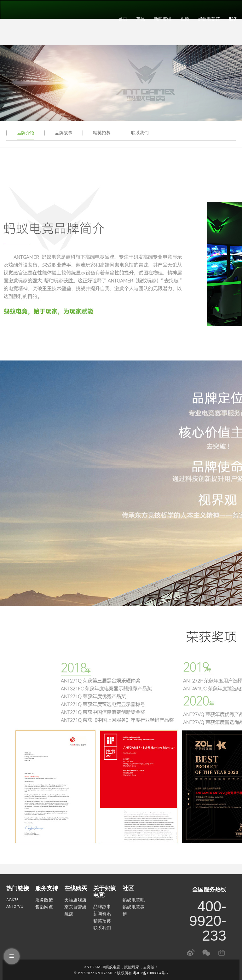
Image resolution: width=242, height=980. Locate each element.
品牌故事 (64, 133)
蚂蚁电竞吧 (134, 900)
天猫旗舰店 (75, 900)
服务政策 (44, 900)
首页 (123, 19)
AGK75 (12, 900)
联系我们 (140, 133)
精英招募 (102, 133)
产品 (141, 19)
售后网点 (44, 907)
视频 (185, 19)
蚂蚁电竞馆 (209, 19)
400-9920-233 (208, 921)
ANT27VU (15, 907)
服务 (233, 19)
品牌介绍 (26, 133)
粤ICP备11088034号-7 (151, 973)
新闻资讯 (163, 19)
